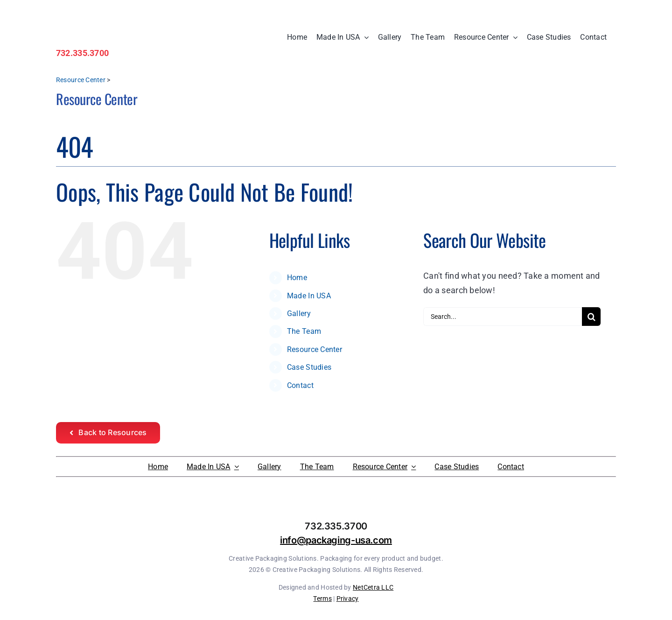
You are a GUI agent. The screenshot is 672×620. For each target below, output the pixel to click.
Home (297, 278)
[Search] (591, 317)
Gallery (299, 314)
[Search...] (503, 317)
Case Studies (309, 367)
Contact (300, 385)
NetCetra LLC (373, 587)
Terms (322, 599)
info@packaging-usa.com (336, 540)
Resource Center (81, 80)
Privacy (348, 599)
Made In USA (309, 296)
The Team (304, 331)
